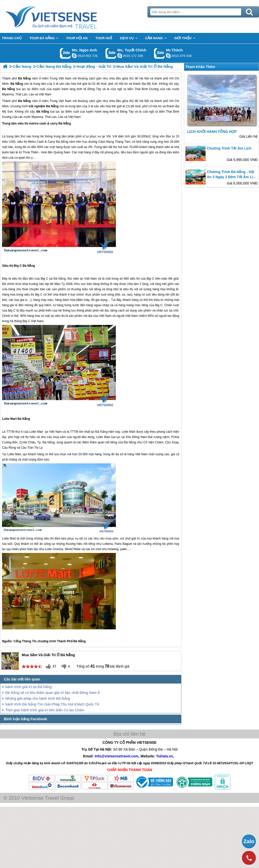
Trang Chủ (64, 16)
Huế (138, 106)
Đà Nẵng (25, 101)
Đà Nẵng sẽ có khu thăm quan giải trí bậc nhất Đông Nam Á (53, 693)
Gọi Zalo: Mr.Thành (159, 53)
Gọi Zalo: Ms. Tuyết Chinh (111, 53)
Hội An (157, 106)
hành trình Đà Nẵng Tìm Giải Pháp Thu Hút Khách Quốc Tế (52, 704)
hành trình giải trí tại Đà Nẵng (29, 687)
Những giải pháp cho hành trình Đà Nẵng (38, 698)
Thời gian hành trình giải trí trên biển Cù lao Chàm (45, 710)
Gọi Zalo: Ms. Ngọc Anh (65, 53)
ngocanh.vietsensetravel (74, 56)
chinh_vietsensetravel (120, 56)
